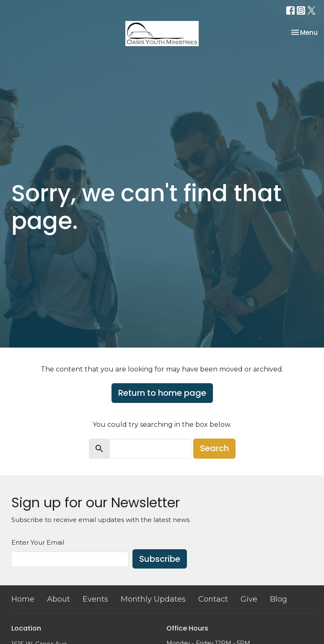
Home (23, 599)
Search (214, 448)
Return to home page (162, 393)
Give (249, 599)
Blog (279, 599)
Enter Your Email (38, 542)
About (58, 599)
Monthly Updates (153, 599)
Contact (213, 599)
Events (95, 599)
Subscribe (160, 559)
